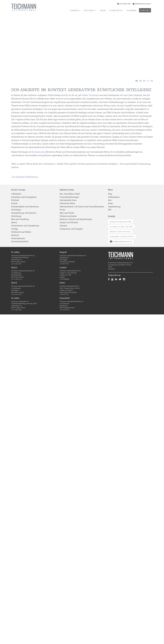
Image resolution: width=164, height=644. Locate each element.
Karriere (132, 10)
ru (145, 81)
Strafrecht (15, 235)
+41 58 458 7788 (125, 4)
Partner (110, 267)
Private (62, 209)
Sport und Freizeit (67, 213)
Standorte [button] (116, 10)
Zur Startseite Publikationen (25, 177)
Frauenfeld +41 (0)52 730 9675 (122, 236)
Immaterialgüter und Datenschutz (25, 206)
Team (103, 10)
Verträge (15, 229)
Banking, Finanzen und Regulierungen (76, 219)
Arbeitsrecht (16, 194)
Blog (110, 194)
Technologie (16, 209)
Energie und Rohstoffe (69, 222)
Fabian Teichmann (90, 95)
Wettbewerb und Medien (21, 232)
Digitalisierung (114, 206)
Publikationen (114, 197)
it (148, 81)
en (141, 81)
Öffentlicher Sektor (67, 203)
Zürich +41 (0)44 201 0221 (120, 231)
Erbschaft (15, 200)
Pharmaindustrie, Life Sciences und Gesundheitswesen (82, 206)
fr (152, 81)
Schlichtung (16, 216)
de (137, 81)
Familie (14, 203)
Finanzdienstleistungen (69, 197)
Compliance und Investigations (24, 197)
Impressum (111, 269)
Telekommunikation (68, 216)
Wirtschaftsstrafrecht (20, 241)
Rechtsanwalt (38, 152)
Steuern (14, 222)
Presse (110, 203)
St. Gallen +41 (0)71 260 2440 (121, 226)
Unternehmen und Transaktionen (25, 225)
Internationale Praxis (68, 200)
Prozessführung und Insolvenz (24, 213)
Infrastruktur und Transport (71, 229)
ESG (110, 209)
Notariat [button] (90, 10)
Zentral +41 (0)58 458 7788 (120, 222)
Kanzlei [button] (75, 10)
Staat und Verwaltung (20, 219)
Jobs (110, 200)
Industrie (63, 225)
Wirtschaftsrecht (18, 238)
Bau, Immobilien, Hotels (70, 194)
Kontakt (145, 10)
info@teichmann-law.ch (143, 4)
